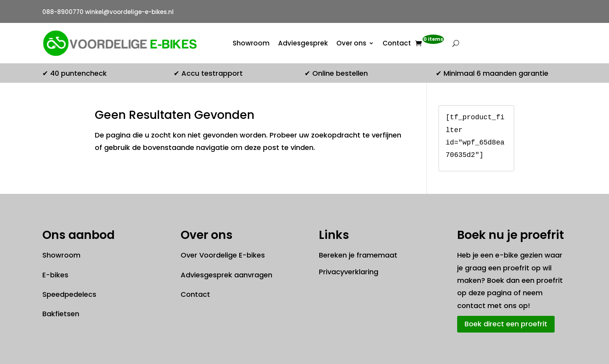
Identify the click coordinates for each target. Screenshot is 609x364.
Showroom (251, 43)
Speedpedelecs (69, 294)
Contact (397, 43)
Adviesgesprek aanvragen (226, 275)
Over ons (351, 43)
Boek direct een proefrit (506, 324)
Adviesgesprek (303, 43)
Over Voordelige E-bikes (223, 255)
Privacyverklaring (349, 272)
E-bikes (55, 275)
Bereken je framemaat (358, 255)
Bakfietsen (61, 314)
